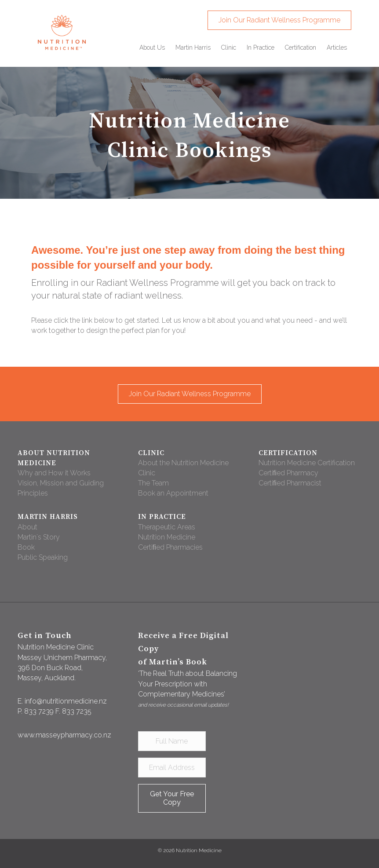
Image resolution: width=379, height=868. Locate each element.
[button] (279, 20)
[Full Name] (172, 741)
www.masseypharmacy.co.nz (64, 735)
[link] (152, 47)
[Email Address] (172, 768)
